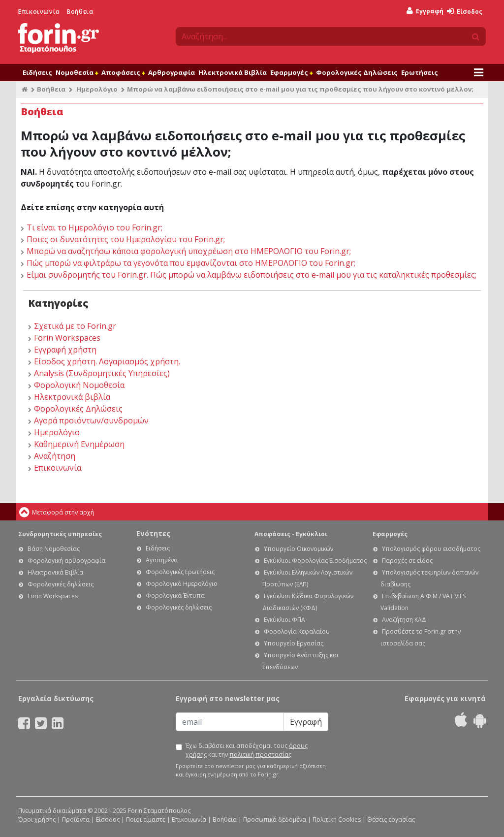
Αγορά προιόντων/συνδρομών (91, 420)
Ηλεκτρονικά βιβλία (72, 397)
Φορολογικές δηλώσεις (61, 584)
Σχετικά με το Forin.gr (75, 326)
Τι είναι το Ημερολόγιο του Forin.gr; (94, 227)
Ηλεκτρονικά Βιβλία (233, 72)
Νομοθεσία (77, 72)
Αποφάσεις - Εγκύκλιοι (291, 534)
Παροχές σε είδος (407, 561)
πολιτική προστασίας (260, 755)
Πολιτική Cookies (337, 820)
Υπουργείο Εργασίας (294, 643)
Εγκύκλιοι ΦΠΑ (284, 620)
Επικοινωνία (39, 12)
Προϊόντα (76, 820)
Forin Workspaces (67, 338)
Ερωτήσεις (420, 72)
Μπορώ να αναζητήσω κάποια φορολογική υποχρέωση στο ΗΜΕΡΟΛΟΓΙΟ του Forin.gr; (189, 251)
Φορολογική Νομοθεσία (79, 385)
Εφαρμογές (291, 72)
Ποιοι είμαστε (146, 820)
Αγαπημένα (162, 560)
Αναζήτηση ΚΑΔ (404, 620)
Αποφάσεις (123, 72)
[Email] (230, 722)
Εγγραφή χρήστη (65, 350)
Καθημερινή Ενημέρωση (79, 444)
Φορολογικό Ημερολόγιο (182, 584)
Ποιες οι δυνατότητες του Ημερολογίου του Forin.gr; (126, 239)
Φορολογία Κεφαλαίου (297, 631)
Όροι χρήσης (37, 820)
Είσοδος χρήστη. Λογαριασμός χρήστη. (107, 361)
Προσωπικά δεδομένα (275, 820)
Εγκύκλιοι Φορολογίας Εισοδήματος (315, 561)
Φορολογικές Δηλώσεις (357, 72)
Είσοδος (465, 12)
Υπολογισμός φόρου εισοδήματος (431, 549)
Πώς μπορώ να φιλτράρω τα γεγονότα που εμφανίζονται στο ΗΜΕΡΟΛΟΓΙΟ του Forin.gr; (191, 263)
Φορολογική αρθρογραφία (66, 561)
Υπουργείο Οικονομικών (299, 549)
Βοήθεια (80, 12)
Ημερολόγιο (97, 89)
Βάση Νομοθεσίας (54, 549)
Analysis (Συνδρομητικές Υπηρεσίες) (102, 373)
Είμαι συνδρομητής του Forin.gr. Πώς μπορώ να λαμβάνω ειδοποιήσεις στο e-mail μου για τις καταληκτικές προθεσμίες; (252, 275)
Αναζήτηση (55, 456)
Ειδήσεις (37, 72)
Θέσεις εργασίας (391, 820)
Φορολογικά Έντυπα (175, 596)
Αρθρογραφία (172, 72)
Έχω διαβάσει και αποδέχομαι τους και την (247, 750)
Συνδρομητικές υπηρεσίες (60, 534)
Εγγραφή (425, 11)
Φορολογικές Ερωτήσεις (180, 572)
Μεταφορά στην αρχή (63, 512)
